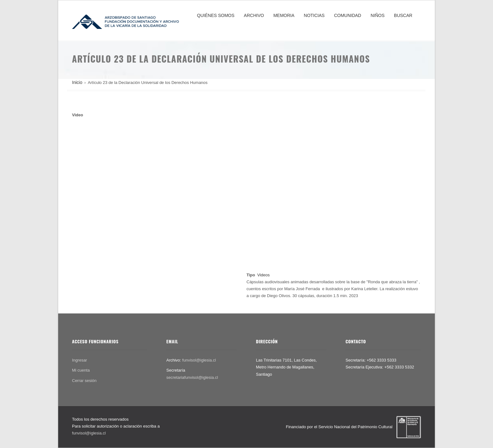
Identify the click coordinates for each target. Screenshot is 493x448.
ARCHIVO (254, 15)
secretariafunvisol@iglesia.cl (192, 377)
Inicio (77, 82)
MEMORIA (284, 15)
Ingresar (80, 360)
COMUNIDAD (347, 15)
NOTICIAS (314, 15)
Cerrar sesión (84, 381)
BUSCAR (403, 15)
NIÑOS (378, 15)
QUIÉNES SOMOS (216, 15)
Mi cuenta (81, 370)
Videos (263, 275)
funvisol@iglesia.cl (199, 360)
